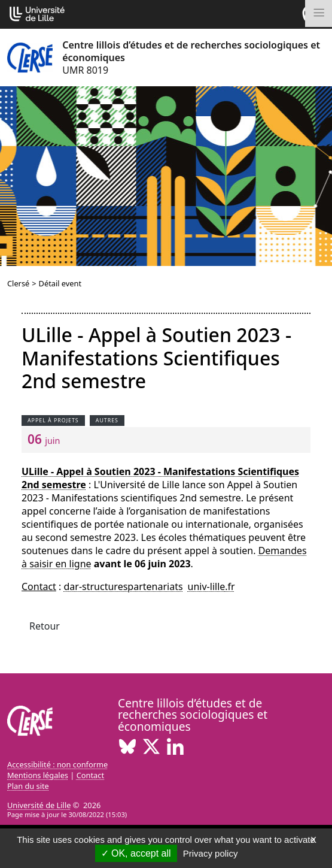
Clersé (18, 283)
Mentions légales (38, 775)
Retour (45, 626)
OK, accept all (136, 853)
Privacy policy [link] (211, 853)
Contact (90, 775)
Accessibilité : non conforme (57, 764)
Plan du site (28, 786)
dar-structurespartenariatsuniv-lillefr (150, 586)
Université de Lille (39, 805)
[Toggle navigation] (319, 13)
